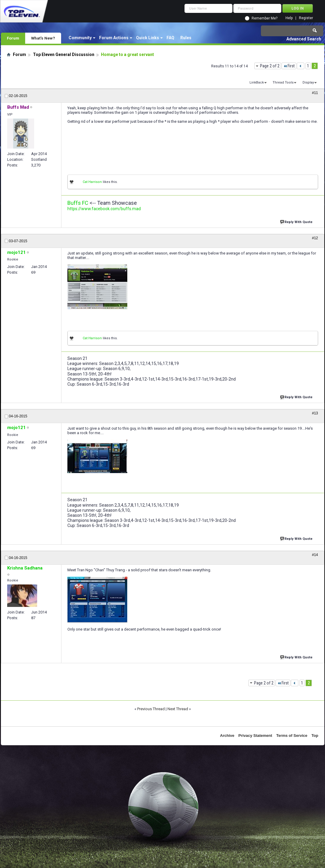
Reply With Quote (297, 221)
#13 (315, 413)
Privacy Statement (255, 736)
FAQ (170, 38)
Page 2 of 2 (270, 66)
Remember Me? (264, 18)
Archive (227, 736)
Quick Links (148, 38)
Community (80, 38)
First (289, 66)
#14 (315, 555)
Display (308, 82)
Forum (13, 38)
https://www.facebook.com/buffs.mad (104, 209)
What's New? (43, 38)
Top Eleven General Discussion (64, 54)
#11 (315, 93)
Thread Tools (283, 82)
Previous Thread (151, 709)
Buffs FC (78, 203)
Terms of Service (292, 736)
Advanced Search (304, 39)
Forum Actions (114, 38)
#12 (315, 238)
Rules (186, 38)
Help (289, 18)
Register (306, 18)
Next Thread (178, 709)
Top (315, 736)
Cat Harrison (92, 182)
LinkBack (257, 82)
